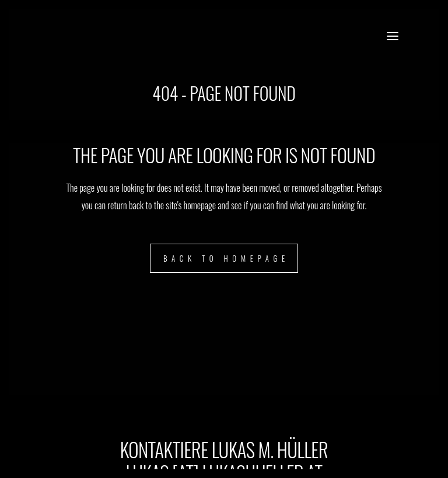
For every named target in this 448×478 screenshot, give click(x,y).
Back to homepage (226, 258)
